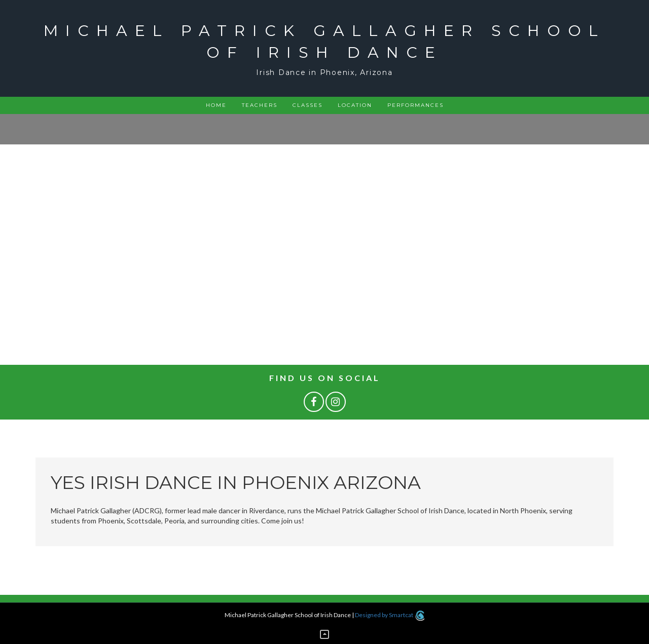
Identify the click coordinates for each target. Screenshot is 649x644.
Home (216, 105)
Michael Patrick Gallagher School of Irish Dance (324, 42)
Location (355, 105)
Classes (308, 105)
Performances (416, 105)
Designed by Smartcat (390, 615)
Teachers (260, 105)
